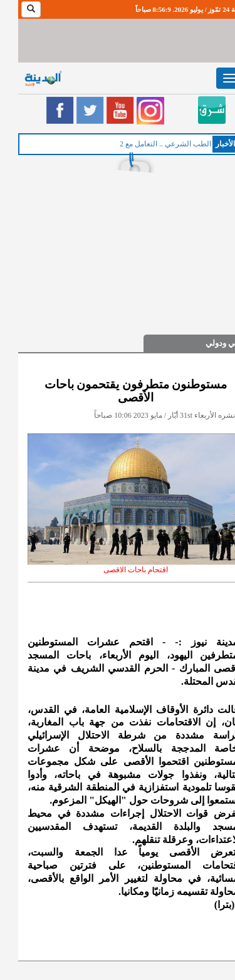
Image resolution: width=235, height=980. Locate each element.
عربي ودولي (208, 343)
